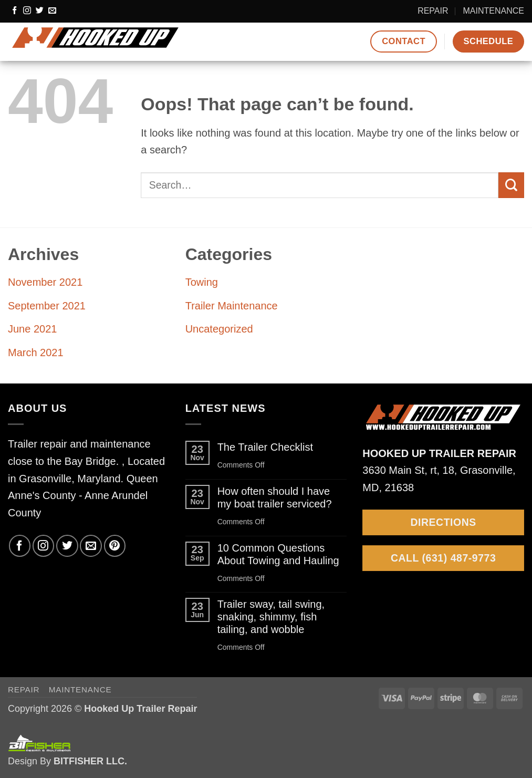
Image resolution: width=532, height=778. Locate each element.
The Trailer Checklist (265, 447)
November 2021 (45, 282)
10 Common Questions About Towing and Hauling (278, 554)
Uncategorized (219, 329)
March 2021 (36, 352)
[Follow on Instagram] (27, 11)
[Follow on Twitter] (40, 11)
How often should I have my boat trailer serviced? (275, 497)
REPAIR (433, 11)
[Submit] (511, 185)
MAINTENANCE (494, 11)
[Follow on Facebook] (14, 11)
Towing (202, 282)
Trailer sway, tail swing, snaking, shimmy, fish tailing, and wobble (271, 617)
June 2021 (32, 329)
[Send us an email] (52, 11)
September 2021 (47, 306)
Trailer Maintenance (232, 306)
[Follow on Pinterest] (115, 546)
